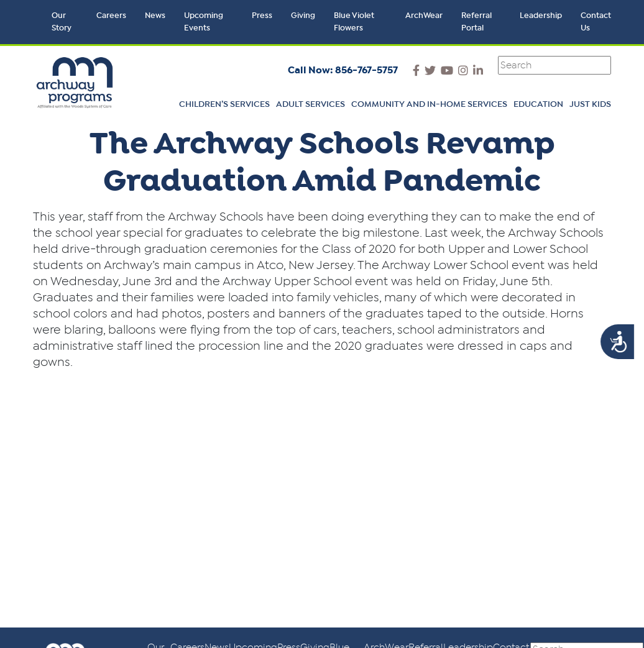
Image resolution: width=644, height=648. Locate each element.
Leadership (541, 16)
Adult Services (310, 104)
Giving (303, 16)
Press (262, 16)
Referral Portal (476, 22)
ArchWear (424, 16)
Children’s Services (224, 104)
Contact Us (596, 22)
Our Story (62, 22)
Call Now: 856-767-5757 (343, 70)
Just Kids (590, 104)
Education (538, 104)
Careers (111, 16)
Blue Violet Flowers (354, 22)
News (155, 16)
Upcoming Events (204, 22)
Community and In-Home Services (429, 104)
